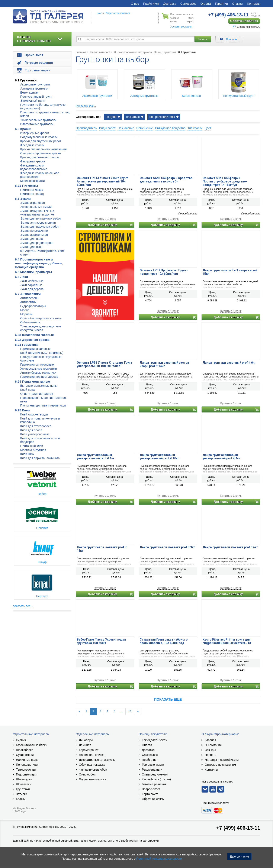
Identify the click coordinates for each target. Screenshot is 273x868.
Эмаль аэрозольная (34, 235)
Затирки (22, 794)
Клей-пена (27, 390)
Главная (81, 52)
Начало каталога (100, 52)
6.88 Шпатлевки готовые (34, 335)
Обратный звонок (244, 21)
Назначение (126, 128)
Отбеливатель (30, 322)
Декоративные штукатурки (97, 760)
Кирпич (21, 740)
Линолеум (86, 740)
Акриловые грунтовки (35, 84)
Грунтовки (23, 789)
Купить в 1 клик (105, 219)
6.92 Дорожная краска (32, 340)
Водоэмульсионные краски (39, 137)
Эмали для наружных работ (40, 227)
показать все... (23, 606)
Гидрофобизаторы (33, 306)
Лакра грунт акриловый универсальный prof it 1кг (96, 457)
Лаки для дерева (32, 289)
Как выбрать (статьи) (156, 779)
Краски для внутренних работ (41, 141)
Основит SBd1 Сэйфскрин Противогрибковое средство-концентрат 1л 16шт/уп (225, 181)
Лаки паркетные (31, 285)
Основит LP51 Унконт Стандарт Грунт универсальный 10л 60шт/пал (105, 364)
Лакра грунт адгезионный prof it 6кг (229, 363)
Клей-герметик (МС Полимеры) (42, 353)
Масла (25, 310)
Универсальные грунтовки (38, 120)
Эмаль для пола (32, 239)
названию (133, 117)
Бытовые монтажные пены (39, 386)
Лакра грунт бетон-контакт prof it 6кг (230, 547)
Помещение (145, 128)
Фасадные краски (32, 145)
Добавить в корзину (102, 225)
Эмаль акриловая (33, 203)
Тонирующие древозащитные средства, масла (41, 328)
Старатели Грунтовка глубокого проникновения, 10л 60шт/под (164, 641)
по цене (111, 117)
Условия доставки (181, 27)
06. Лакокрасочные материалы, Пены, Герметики (144, 52)
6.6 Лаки (21, 277)
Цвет (208, 128)
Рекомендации (152, 770)
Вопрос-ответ (151, 789)
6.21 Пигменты (26, 186)
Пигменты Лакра (32, 190)
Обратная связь (153, 799)
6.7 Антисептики (28, 294)
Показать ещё (168, 699)
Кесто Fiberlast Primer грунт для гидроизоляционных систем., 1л (227, 641)
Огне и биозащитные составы (41, 318)
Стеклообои (87, 774)
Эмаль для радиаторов (36, 243)
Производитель (86, 128)
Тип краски (195, 128)
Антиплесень (29, 298)
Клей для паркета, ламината (40, 458)
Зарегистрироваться (118, 13)
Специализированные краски (41, 153)
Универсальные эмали (36, 207)
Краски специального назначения (43, 149)
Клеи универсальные (35, 434)
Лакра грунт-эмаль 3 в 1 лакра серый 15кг (230, 272)
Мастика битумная (33, 450)
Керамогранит (89, 750)
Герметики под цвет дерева (39, 377)
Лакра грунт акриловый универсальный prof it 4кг (221, 457)
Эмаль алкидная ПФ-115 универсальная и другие (37, 213)
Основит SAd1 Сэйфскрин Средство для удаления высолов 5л (166, 180)
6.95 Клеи (22, 410)
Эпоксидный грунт (33, 101)
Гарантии (221, 4)
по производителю (162, 117)
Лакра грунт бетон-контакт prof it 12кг (102, 549)
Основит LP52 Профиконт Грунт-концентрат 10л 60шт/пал (164, 272)
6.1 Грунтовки (26, 80)
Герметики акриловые (35, 349)
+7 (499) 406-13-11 (238, 828)
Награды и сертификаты (222, 760)
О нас (135, 4)
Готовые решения (154, 784)
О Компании (213, 745)
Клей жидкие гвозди (34, 414)
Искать (203, 39)
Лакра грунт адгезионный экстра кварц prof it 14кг (164, 364)
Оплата (206, 4)
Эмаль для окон (31, 247)
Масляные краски (32, 181)
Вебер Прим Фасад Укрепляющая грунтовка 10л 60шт (101, 641)
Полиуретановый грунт (36, 97)
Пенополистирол (28, 765)
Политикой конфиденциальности (159, 859)
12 (130, 711)
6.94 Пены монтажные (32, 381)
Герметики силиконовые (37, 365)
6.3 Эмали (23, 199)
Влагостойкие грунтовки (37, 124)
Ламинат (85, 745)
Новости (211, 755)
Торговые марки (153, 765)
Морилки (26, 314)
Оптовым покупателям (220, 765)
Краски (21, 799)
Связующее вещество (170, 128)
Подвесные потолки (93, 779)
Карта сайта (150, 794)
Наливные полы (27, 760)
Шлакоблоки (25, 750)
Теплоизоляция (27, 770)
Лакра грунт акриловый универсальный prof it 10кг (159, 457)
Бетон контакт (30, 93)
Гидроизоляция (27, 774)
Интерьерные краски (35, 133)
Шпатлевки (24, 784)
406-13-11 (228, 15)
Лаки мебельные (32, 281)
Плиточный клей (32, 446)
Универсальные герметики (39, 369)
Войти (100, 13)
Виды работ (107, 128)
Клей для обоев (31, 430)
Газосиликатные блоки (32, 745)
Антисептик (28, 302)
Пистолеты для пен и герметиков (43, 405)
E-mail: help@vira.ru (247, 27)
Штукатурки (24, 779)
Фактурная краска (33, 161)
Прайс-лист (151, 4)
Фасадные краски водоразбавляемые (34, 167)
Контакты (254, 4)
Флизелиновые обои (93, 770)
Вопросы (232, 39)
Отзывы (237, 4)
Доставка (170, 4)
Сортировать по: (88, 117)
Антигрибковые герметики (38, 373)
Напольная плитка (92, 755)
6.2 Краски (23, 129)
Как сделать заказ (154, 740)
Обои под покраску (92, 765)
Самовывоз (188, 4)
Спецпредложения (155, 774)
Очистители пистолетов (37, 394)
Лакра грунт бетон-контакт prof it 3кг (167, 547)
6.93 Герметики (27, 345)
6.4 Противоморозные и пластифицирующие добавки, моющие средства (39, 263)
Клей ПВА (27, 454)
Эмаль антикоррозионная (38, 223)
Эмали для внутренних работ (41, 218)
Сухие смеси (25, 755)
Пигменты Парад (32, 194)
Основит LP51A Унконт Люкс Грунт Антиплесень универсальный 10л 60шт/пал (102, 181)
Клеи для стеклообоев (36, 426)
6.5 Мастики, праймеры (33, 272)
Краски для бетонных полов (40, 157)
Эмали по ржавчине (34, 231)
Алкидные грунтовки (34, 88)
